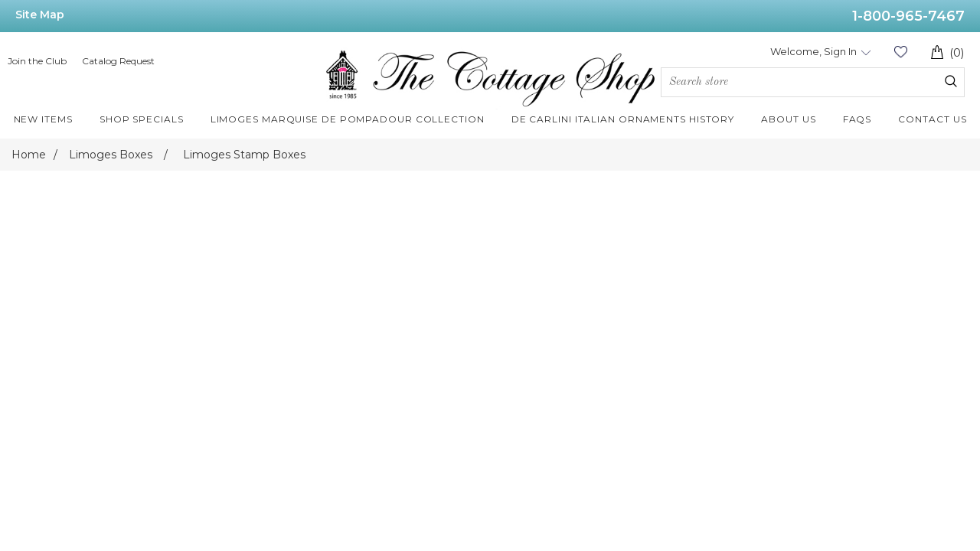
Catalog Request (118, 61)
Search (951, 81)
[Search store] (813, 82)
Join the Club (37, 61)
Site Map (40, 15)
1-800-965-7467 (908, 16)
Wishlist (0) (900, 52)
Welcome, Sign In (813, 51)
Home (29, 155)
